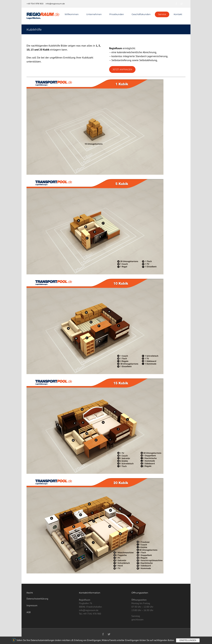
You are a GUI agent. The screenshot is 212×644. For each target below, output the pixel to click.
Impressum (32, 605)
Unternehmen (94, 14)
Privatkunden (117, 14)
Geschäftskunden (141, 14)
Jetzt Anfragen (122, 69)
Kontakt (178, 14)
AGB (29, 612)
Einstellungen (188, 640)
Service (162, 14)
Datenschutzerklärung (37, 599)
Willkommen (72, 14)
